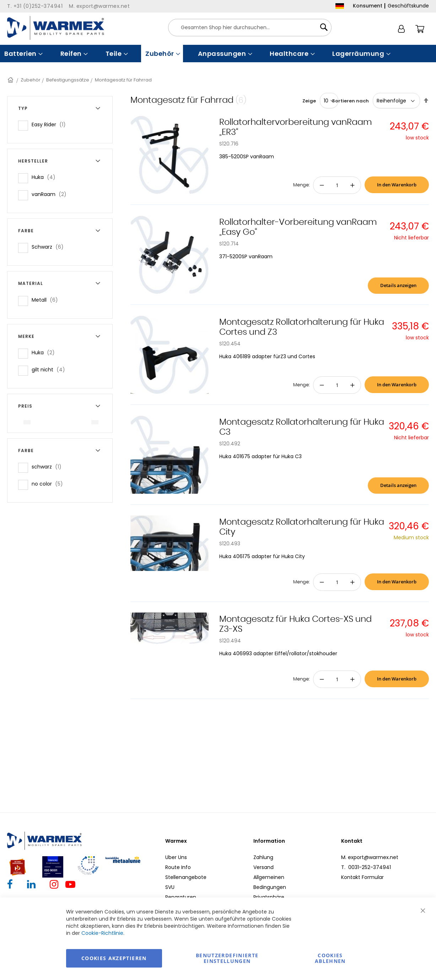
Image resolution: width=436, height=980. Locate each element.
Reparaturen (181, 897)
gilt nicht (50, 369)
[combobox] (250, 28)
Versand (263, 867)
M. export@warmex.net (370, 857)
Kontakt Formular (362, 877)
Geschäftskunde (408, 6)
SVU (170, 887)
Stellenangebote (186, 877)
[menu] (218, 54)
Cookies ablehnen (330, 958)
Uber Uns (176, 857)
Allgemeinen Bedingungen (270, 882)
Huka (46, 177)
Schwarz (50, 247)
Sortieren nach (350, 101)
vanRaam (51, 194)
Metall (47, 300)
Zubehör (31, 80)
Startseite (11, 80)
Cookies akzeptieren (114, 958)
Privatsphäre (269, 897)
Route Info (178, 867)
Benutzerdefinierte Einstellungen (227, 958)
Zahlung (263, 857)
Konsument (368, 6)
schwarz (49, 467)
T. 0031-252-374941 (366, 867)
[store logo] (56, 28)
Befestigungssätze (68, 80)
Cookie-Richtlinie (102, 933)
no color (49, 484)
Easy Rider (51, 124)
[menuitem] (23, 54)
